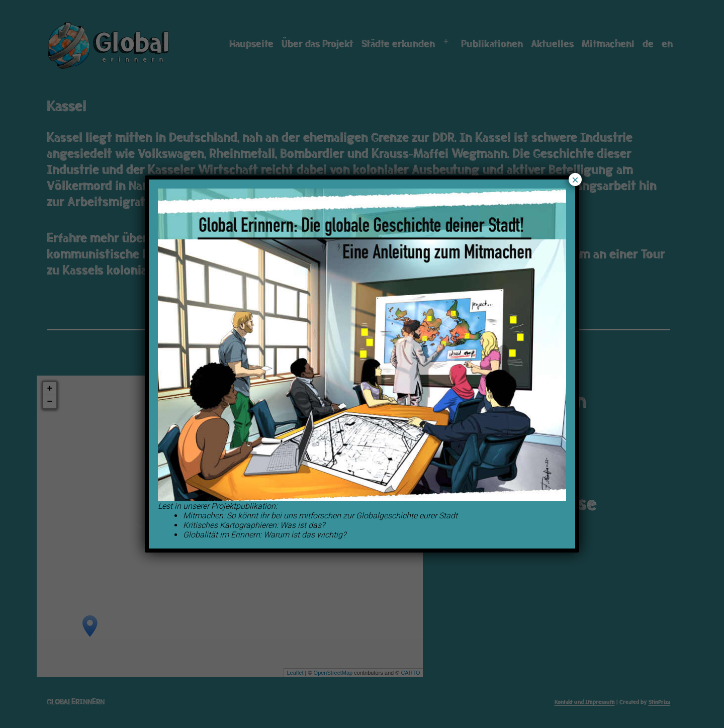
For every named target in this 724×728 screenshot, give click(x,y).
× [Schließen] (575, 179)
